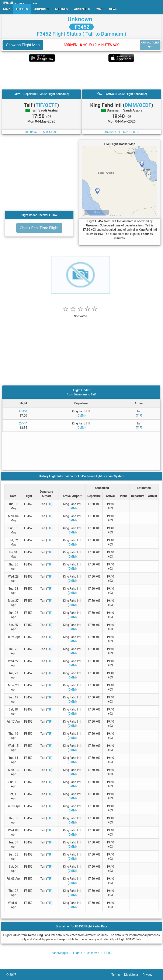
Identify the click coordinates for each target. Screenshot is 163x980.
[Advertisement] (81, 75)
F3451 (23, 411)
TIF (139, 416)
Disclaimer (133, 975)
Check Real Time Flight (39, 228)
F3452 (81, 27)
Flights (77, 953)
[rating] (80, 314)
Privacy (150, 975)
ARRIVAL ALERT (150, 45)
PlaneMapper (60, 953)
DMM (81, 416)
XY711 (23, 423)
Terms (118, 975)
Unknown (80, 19)
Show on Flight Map (23, 45)
